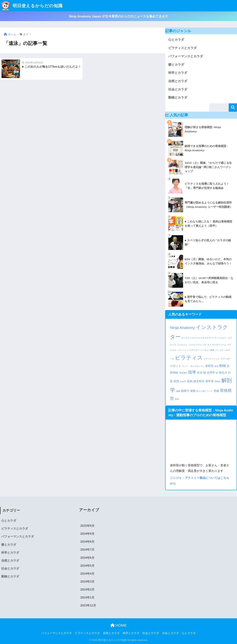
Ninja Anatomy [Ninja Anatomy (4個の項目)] (182, 328)
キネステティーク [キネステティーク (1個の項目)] (209, 338)
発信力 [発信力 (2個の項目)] (223, 372)
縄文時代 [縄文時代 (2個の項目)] (199, 381)
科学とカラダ (178, 73)
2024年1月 (87, 597)
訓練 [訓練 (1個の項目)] (178, 391)
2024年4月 (87, 574)
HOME (119, 625)
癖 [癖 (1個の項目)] (217, 373)
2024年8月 (87, 542)
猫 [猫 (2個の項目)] (205, 372)
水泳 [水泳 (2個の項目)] (200, 372)
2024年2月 (87, 590)
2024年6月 (87, 558)
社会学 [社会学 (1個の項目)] (183, 381)
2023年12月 (88, 605)
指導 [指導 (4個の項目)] (192, 372)
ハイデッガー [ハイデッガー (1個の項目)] (193, 350)
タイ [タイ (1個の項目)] (209, 345)
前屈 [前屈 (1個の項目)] (216, 366)
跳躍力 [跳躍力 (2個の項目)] (185, 391)
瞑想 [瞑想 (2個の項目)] (176, 381)
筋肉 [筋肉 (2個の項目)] (190, 381)
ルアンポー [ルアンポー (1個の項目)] (226, 359)
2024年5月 (87, 566)
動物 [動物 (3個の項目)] (223, 366)
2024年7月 (87, 550)
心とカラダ (176, 40)
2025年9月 (87, 526)
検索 (233, 108)
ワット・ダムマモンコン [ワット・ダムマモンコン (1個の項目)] (193, 366)
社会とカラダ (178, 89)
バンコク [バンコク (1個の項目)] (219, 350)
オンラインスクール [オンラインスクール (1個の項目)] (191, 338)
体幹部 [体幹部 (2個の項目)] (209, 366)
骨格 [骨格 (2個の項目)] (216, 391)
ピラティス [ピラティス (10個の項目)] (189, 358)
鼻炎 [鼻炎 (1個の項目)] (177, 399)
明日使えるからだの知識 (32, 6)
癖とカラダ (176, 65)
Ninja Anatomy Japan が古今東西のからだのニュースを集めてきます (118, 16)
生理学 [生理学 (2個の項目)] (211, 372)
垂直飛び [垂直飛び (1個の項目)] (183, 373)
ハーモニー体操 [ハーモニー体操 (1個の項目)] (207, 350)
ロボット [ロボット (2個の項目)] (176, 366)
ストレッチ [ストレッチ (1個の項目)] (201, 345)
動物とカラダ (178, 98)
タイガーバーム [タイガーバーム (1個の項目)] (219, 345)
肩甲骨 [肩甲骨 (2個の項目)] (210, 381)
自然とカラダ (178, 81)
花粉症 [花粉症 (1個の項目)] (217, 381)
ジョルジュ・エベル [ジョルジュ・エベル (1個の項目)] (186, 345)
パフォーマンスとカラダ (186, 56)
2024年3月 (87, 582)
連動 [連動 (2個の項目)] (193, 391)
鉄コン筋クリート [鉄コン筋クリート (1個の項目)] (205, 391)
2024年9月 (87, 534)
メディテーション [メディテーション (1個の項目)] (212, 359)
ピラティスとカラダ (182, 48)
